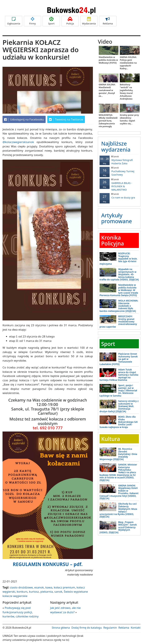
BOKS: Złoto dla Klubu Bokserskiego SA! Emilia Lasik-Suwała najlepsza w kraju (119, 422)
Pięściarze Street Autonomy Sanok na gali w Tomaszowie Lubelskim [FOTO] (119, 359)
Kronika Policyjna (113, 240)
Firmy (32, 21)
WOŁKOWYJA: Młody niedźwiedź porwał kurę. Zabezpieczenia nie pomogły (108, 121)
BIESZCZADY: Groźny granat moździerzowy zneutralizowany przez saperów (118, 321)
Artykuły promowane (117, 218)
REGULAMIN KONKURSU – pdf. (48, 564)
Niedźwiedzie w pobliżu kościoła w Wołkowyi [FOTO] (108, 60)
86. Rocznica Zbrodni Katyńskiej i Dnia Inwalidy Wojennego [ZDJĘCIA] (118, 454)
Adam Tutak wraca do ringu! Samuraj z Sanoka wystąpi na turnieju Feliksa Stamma (119, 375)
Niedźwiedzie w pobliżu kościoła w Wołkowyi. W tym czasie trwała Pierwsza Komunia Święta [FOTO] (119, 290)
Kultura (111, 439)
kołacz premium (64, 587)
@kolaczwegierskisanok (18, 142)
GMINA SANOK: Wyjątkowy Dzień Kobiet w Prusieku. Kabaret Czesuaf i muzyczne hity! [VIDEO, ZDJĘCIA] (119, 492)
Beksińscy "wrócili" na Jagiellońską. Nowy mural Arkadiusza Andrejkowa (126, 92)
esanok (39, 587)
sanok (58, 592)
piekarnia (47, 592)
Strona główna (61, 628)
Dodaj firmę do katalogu (87, 628)
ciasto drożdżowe (21, 587)
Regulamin (110, 628)
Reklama (108, 21)
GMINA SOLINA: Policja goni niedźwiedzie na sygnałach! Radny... (128, 63)
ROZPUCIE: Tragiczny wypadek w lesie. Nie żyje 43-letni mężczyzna (119, 259)
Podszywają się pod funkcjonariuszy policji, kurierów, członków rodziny (21, 612)
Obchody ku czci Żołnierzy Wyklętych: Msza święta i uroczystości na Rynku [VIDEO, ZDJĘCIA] (118, 510)
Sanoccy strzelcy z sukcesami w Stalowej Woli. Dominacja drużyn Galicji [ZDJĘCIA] (119, 406)
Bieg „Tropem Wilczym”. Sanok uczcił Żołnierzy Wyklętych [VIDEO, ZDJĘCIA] (118, 527)
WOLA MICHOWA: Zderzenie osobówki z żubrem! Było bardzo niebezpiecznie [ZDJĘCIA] (119, 306)
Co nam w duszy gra (119, 196)
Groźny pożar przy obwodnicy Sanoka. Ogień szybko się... (129, 119)
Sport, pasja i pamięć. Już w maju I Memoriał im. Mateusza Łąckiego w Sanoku (118, 390)
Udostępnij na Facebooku (24, 119)
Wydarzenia (89, 21)
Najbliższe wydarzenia (116, 146)
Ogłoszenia (14, 21)
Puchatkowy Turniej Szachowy (119, 171)
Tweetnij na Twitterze (66, 119)
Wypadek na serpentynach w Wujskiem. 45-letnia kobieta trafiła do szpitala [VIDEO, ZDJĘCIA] (119, 274)
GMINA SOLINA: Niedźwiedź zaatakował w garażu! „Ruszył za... (107, 90)
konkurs (22, 592)
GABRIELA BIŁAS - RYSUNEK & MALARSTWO (119, 185)
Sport (51, 21)
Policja (70, 21)
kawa (49, 587)
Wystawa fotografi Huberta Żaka (119, 160)
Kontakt (136, 628)
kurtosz (34, 592)
